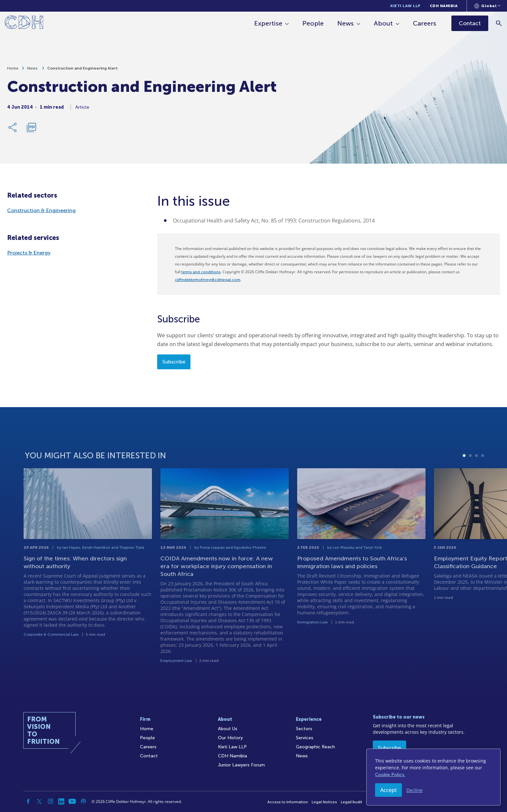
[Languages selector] (487, 6)
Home (13, 70)
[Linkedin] (61, 801)
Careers (425, 23)
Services (305, 738)
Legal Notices (324, 802)
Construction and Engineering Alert (82, 70)
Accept (388, 790)
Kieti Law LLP (405, 6)
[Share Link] (13, 129)
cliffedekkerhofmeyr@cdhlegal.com (208, 280)
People (313, 23)
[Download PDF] (31, 129)
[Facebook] (28, 801)
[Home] (24, 23)
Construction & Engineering (41, 210)
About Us (228, 729)
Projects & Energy (29, 253)
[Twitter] (39, 801)
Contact (149, 756)
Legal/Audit (351, 802)
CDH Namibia (444, 6)
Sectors (304, 729)
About (384, 23)
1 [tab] (464, 473)
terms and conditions (201, 272)
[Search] (499, 23)
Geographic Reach (315, 747)
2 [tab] (470, 473)
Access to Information (288, 802)
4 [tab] (483, 473)
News (346, 23)
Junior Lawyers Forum (241, 765)
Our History (230, 738)
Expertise (269, 23)
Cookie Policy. (390, 775)
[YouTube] (72, 801)
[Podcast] (83, 801)
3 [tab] (476, 473)
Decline (415, 790)
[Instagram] (50, 801)
